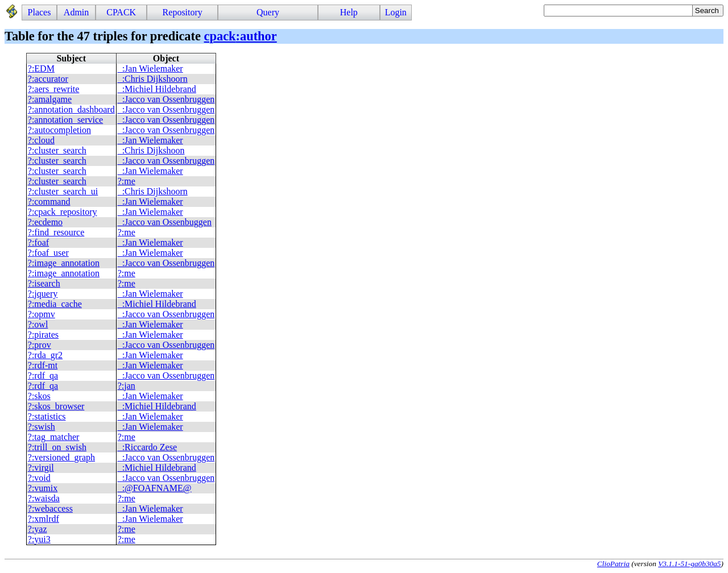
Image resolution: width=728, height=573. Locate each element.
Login (396, 12)
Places (40, 12)
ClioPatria (613, 564)
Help (349, 12)
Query (268, 12)
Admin (76, 12)
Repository (183, 12)
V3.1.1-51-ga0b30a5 (689, 564)
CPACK (121, 12)
